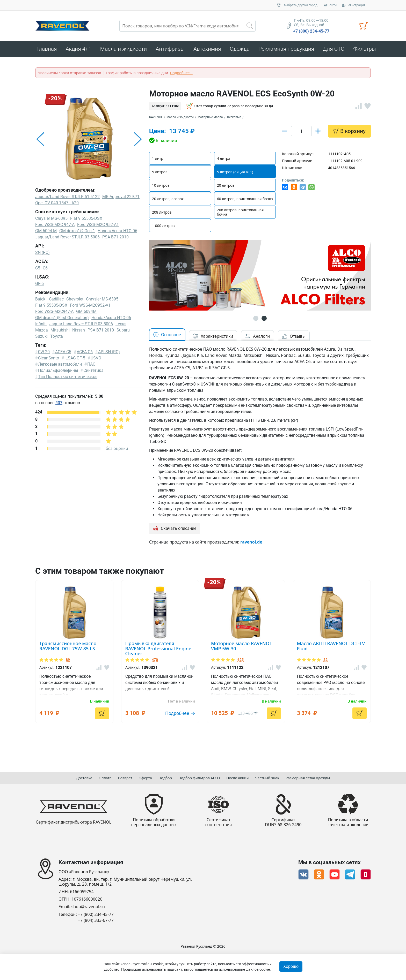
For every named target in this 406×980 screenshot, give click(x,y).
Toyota (57, 336)
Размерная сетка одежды (308, 778)
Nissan (79, 330)
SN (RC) (42, 252)
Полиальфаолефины (58, 370)
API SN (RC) (109, 352)
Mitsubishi (60, 330)
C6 (45, 268)
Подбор (165, 778)
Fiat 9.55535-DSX (51, 305)
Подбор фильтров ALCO (199, 778)
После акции (237, 778)
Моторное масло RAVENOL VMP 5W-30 (241, 661)
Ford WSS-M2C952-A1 (90, 305)
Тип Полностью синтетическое (68, 377)
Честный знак (267, 778)
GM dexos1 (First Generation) (62, 318)
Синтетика (93, 370)
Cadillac (56, 299)
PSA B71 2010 (101, 330)
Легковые (234, 117)
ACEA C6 (85, 352)
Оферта (145, 778)
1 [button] (256, 334)
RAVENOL (156, 117)
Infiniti (41, 324)
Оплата (105, 778)
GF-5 (39, 284)
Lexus (121, 324)
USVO (96, 358)
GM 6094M (86, 311)
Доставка (84, 778)
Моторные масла (210, 117)
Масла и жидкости (180, 117)
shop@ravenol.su (88, 907)
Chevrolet (75, 299)
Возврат (125, 778)
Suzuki (41, 336)
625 (241, 675)
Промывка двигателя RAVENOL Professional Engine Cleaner (158, 664)
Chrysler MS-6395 (102, 299)
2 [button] (264, 334)
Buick (41, 299)
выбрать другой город (301, 5)
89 (68, 675)
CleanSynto (49, 358)
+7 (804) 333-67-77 (96, 920)
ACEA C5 (63, 352)
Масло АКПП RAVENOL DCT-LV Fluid (331, 661)
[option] (89, 139)
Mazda (42, 330)
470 (155, 675)
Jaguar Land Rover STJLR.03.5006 (81, 324)
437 (59, 403)
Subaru (123, 330)
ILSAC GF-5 (75, 358)
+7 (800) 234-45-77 (311, 31)
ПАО (91, 364)
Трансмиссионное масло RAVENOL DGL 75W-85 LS (68, 661)
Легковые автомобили (60, 364)
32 (325, 675)
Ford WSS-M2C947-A (54, 311)
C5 (38, 268)
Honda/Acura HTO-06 (111, 318)
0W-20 (44, 352)
